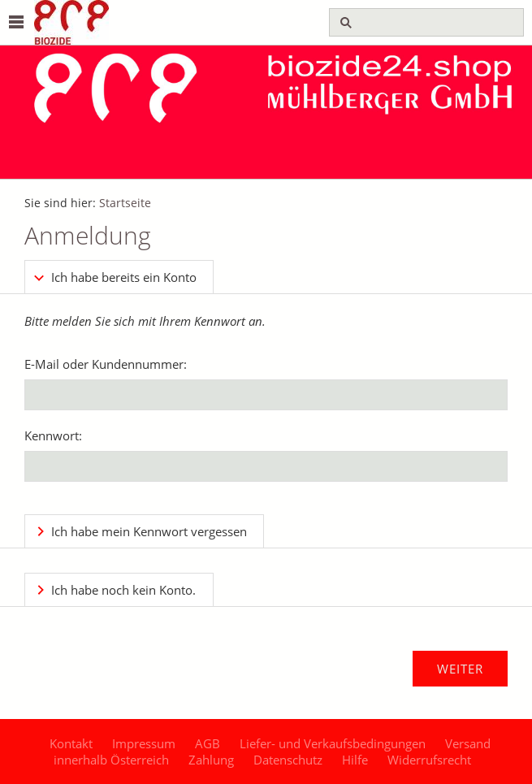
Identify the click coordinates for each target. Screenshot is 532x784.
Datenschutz (288, 760)
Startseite (125, 203)
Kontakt (71, 743)
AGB (208, 743)
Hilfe (355, 760)
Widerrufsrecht (429, 760)
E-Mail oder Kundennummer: (106, 364)
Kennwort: (53, 435)
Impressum (144, 743)
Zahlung (211, 760)
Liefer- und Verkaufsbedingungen (333, 743)
